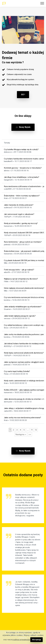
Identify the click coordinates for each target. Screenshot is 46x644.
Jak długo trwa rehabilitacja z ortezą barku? (22, 177)
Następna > (21, 434)
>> (30, 434)
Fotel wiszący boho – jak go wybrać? (19, 270)
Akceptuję (36, 640)
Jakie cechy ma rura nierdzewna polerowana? (22, 418)
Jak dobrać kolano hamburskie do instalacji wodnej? (25, 344)
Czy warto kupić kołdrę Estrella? (17, 371)
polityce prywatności (22, 640)
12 (36, 430)
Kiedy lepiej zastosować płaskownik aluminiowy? (24, 353)
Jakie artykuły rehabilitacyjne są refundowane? (23, 307)
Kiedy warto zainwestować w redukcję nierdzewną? (25, 381)
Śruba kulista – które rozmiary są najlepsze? (22, 196)
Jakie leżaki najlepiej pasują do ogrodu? (20, 316)
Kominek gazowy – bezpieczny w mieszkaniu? (23, 168)
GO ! (23, 95)
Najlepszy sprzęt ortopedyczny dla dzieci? (21, 279)
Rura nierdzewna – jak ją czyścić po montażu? (23, 242)
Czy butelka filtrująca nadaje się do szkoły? (21, 149)
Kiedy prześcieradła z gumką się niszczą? (21, 223)
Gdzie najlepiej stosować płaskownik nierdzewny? (24, 288)
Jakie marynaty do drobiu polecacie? (19, 205)
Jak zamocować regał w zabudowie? (19, 214)
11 (32, 430)
